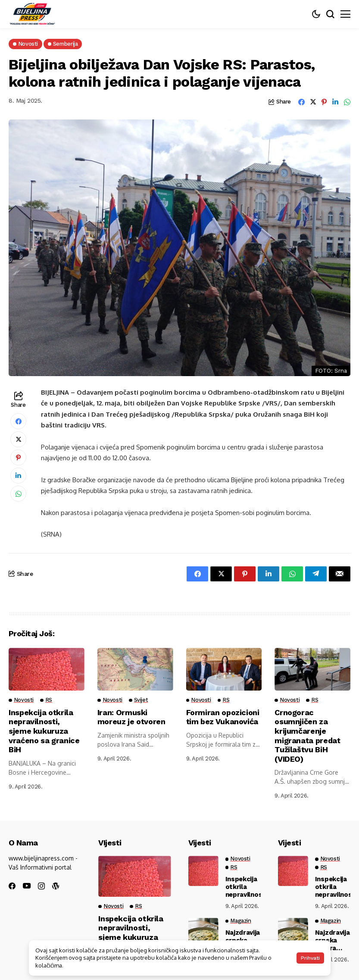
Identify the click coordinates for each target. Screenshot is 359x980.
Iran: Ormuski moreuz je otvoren (132, 717)
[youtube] (27, 886)
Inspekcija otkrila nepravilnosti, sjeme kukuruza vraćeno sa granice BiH (44, 731)
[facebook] (12, 886)
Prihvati (310, 958)
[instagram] (41, 886)
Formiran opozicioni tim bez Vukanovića (223, 717)
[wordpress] (56, 886)
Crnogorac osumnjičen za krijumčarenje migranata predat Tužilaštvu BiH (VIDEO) (308, 736)
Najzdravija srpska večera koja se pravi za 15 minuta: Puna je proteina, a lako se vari (332, 940)
